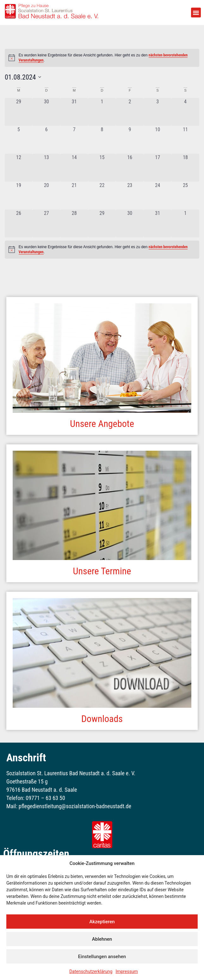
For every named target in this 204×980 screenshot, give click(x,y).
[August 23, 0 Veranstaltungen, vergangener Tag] (130, 196)
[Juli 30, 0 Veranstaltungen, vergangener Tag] (46, 112)
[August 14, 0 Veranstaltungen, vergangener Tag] (74, 168)
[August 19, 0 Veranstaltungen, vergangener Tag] (19, 196)
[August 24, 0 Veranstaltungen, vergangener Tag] (158, 196)
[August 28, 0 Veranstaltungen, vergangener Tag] (74, 223)
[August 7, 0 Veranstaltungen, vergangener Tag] (74, 140)
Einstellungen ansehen (102, 957)
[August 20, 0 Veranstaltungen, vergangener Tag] (46, 196)
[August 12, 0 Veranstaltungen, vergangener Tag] (19, 168)
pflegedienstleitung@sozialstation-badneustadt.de (74, 806)
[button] (196, 13)
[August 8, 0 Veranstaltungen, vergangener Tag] (102, 140)
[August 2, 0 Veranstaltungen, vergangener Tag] (130, 112)
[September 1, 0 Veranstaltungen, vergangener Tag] (185, 223)
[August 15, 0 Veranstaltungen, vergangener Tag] (102, 168)
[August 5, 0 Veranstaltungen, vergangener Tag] (19, 140)
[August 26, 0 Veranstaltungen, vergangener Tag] (19, 223)
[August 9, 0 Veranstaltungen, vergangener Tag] (130, 140)
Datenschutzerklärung (91, 971)
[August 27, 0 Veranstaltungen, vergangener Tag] (46, 223)
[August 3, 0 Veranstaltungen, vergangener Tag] (158, 112)
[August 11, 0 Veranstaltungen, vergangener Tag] (185, 140)
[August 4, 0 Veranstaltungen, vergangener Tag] (185, 112)
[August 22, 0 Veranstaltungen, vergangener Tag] (102, 196)
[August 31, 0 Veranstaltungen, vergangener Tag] (158, 223)
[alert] (102, 250)
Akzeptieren (102, 922)
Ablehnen (102, 939)
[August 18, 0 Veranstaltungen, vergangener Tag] (185, 168)
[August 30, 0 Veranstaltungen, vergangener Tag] (130, 223)
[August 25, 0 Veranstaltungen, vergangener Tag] (185, 196)
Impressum (127, 971)
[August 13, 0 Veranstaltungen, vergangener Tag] (46, 168)
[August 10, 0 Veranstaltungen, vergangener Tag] (158, 140)
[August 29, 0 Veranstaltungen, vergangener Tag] (102, 223)
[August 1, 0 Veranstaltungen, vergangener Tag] (102, 112)
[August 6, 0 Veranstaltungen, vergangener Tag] (46, 140)
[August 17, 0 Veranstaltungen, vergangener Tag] (158, 168)
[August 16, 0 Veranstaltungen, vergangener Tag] (130, 168)
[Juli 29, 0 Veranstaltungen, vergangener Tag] (19, 112)
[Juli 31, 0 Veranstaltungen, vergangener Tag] (74, 112)
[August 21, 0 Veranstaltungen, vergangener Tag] (74, 196)
